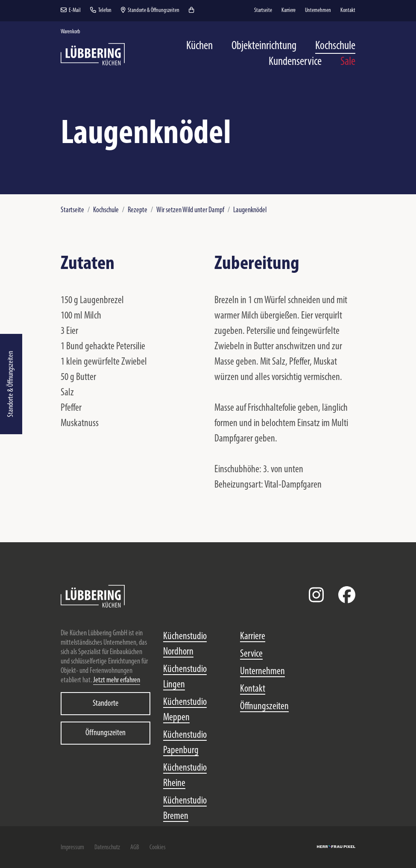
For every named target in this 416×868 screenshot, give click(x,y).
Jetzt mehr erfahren (117, 680)
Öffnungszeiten (105, 733)
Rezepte (138, 210)
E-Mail (71, 10)
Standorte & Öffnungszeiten (11, 384)
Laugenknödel (250, 210)
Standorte (105, 704)
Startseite (72, 210)
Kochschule (106, 210)
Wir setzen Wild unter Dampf (190, 210)
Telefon (101, 10)
